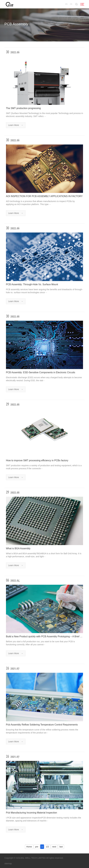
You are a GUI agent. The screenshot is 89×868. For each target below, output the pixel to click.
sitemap (8, 863)
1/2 (47, 847)
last (61, 847)
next (54, 847)
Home (29, 847)
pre (37, 847)
